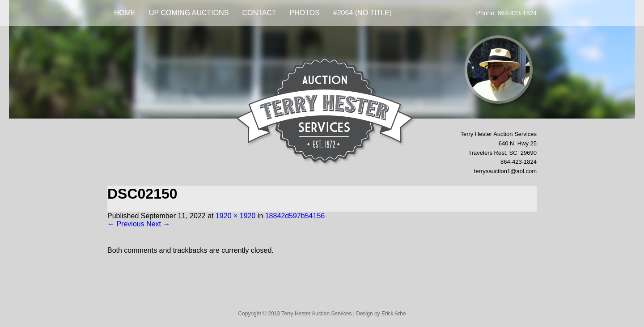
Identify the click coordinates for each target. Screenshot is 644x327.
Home (125, 13)
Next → (158, 224)
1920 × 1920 (235, 216)
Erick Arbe (394, 314)
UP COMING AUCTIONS (189, 13)
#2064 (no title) (362, 13)
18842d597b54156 (295, 216)
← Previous (126, 224)
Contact (259, 13)
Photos (305, 13)
